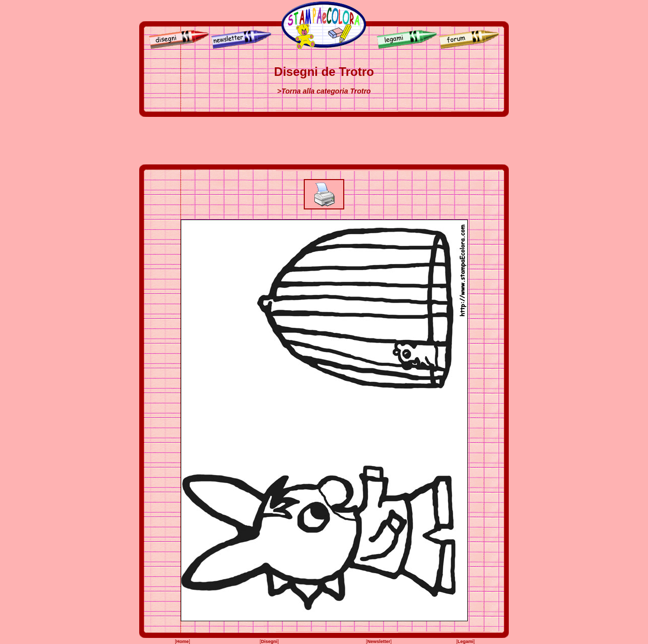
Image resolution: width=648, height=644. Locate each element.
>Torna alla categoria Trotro (324, 91)
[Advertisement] (324, 141)
